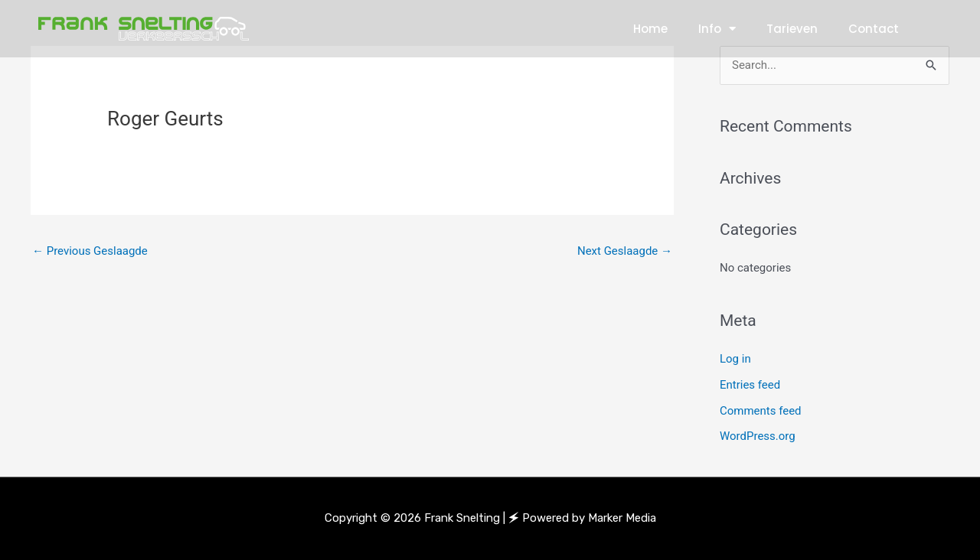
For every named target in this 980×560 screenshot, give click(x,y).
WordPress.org (758, 436)
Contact (874, 29)
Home (650, 29)
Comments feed (761, 411)
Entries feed (750, 385)
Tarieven (792, 29)
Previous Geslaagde (90, 251)
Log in (735, 359)
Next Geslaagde (625, 251)
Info (717, 29)
